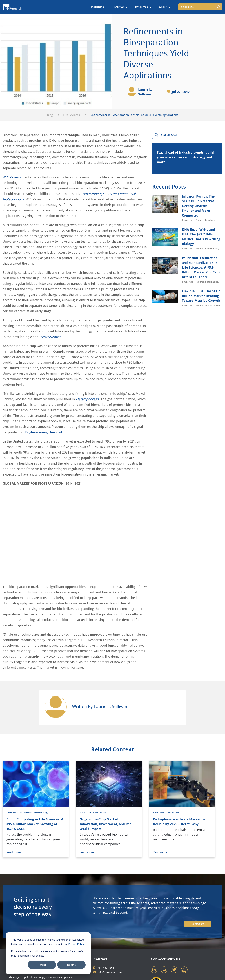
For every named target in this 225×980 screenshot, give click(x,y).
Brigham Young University (45, 432)
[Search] (187, 135)
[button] (218, 7)
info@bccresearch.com (109, 935)
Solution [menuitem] (119, 7)
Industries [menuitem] (97, 7)
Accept (42, 965)
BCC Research (13, 177)
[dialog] (48, 953)
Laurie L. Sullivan (145, 92)
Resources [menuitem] (142, 7)
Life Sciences (72, 115)
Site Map (117, 948)
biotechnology (41, 776)
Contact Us (198, 887)
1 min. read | (13, 776)
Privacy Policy (76, 944)
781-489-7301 (104, 931)
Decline (71, 965)
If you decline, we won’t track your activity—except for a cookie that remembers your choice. (47, 953)
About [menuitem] (163, 7)
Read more (16, 815)
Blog (50, 115)
